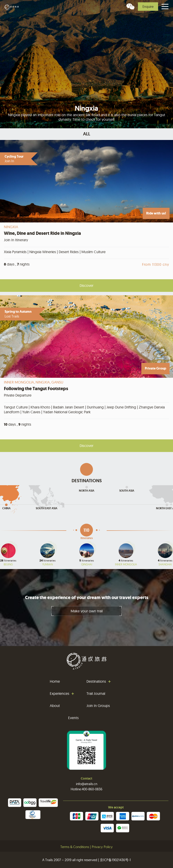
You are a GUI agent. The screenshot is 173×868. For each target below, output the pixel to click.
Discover (86, 285)
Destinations (96, 681)
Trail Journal (96, 693)
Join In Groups (98, 706)
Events (73, 718)
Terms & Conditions (75, 847)
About (55, 706)
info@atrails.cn (87, 784)
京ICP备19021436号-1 (115, 860)
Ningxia (11, 227)
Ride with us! (156, 213)
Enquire (148, 7)
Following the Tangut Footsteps (36, 389)
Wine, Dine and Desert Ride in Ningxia (42, 233)
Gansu (57, 382)
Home (55, 681)
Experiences (60, 693)
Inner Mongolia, (20, 382)
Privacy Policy (102, 847)
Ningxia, (43, 382)
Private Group (155, 368)
